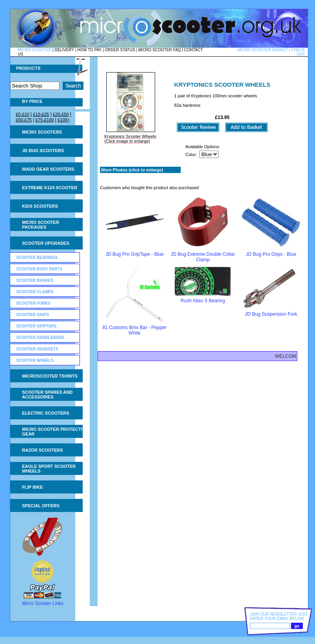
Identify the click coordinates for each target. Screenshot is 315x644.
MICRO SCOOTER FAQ (159, 50)
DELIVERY (64, 50)
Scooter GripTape (36, 326)
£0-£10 (22, 114)
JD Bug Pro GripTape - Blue (135, 254)
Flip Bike (32, 487)
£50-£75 (24, 120)
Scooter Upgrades (46, 243)
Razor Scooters (43, 450)
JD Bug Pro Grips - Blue (271, 254)
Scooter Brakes (35, 280)
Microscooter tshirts (50, 376)
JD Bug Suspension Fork (271, 314)
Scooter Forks (33, 303)
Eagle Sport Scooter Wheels (49, 469)
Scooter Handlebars (40, 338)
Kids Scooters (40, 206)
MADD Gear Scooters (48, 169)
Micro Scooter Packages (41, 225)
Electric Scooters (46, 413)
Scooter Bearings (37, 258)
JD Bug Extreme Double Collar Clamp (203, 257)
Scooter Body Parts (39, 269)
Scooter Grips (32, 315)
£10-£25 (41, 114)
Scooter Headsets (37, 349)
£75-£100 (45, 120)
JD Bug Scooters (43, 151)
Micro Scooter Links (43, 603)
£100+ (64, 120)
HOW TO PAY (89, 50)
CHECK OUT (298, 52)
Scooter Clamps (35, 292)
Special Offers (41, 506)
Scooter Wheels (35, 360)
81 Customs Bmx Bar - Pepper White (134, 330)
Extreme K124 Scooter (50, 188)
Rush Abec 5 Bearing (203, 301)
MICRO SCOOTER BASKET (263, 50)
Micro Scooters (42, 132)
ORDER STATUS (120, 50)
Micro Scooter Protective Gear (55, 432)
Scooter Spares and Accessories (47, 395)
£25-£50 (61, 114)
